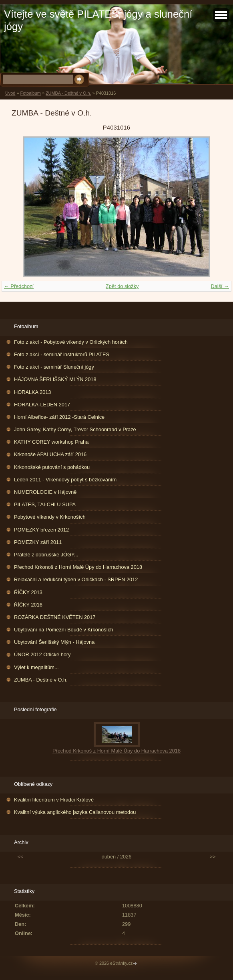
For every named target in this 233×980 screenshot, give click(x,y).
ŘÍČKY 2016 (28, 605)
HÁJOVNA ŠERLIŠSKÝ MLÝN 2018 (55, 379)
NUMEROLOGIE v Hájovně (45, 492)
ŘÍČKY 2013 (28, 592)
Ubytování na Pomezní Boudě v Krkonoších (64, 630)
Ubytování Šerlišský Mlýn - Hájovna (54, 642)
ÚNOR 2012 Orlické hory (42, 654)
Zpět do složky (122, 286)
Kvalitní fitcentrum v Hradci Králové (54, 800)
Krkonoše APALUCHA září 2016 (50, 454)
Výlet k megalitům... (36, 667)
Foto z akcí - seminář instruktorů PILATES (62, 354)
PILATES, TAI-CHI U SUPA (45, 504)
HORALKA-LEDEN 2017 (42, 405)
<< (21, 857)
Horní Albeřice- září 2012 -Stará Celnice (59, 417)
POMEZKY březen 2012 (41, 530)
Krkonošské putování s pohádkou (52, 467)
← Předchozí (19, 286)
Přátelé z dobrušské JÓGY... (46, 555)
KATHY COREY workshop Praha (51, 442)
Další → (220, 286)
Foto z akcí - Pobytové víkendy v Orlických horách (71, 342)
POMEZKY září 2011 (38, 542)
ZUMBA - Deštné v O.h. (68, 93)
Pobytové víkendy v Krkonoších (50, 517)
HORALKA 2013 (32, 392)
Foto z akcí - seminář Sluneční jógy (54, 367)
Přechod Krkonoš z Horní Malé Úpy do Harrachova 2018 (78, 567)
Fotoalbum (30, 93)
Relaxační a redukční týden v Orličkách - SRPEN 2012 (76, 579)
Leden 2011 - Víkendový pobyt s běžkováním (65, 480)
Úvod (10, 93)
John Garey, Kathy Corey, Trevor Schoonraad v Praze (75, 429)
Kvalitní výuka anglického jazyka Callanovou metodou (75, 812)
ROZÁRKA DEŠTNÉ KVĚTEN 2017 (55, 617)
